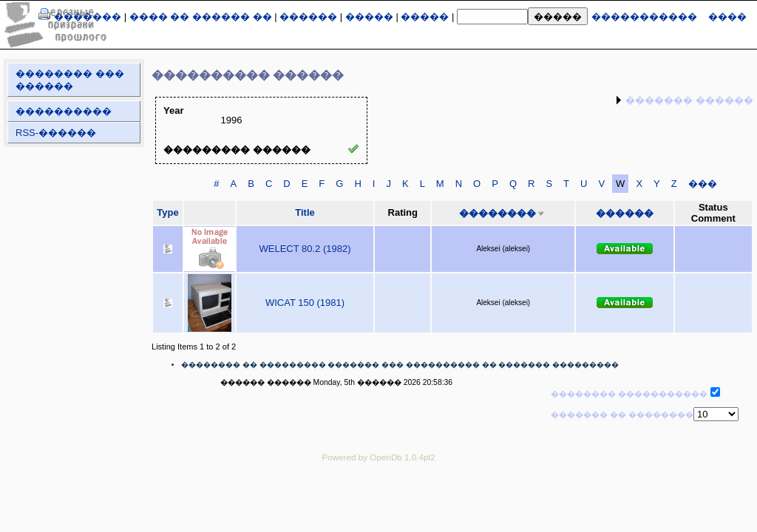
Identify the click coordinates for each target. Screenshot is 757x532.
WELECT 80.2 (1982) (305, 249)
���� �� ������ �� (201, 17)
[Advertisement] (378, 506)
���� (727, 17)
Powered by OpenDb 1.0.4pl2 (378, 457)
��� (703, 184)
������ (308, 17)
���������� (64, 111)
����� (369, 17)
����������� (644, 17)
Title (305, 212)
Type (167, 212)
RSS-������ (56, 133)
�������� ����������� (629, 394)
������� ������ (689, 100)
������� (88, 17)
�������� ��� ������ (70, 80)
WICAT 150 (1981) (305, 303)
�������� (498, 213)
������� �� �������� (622, 415)
